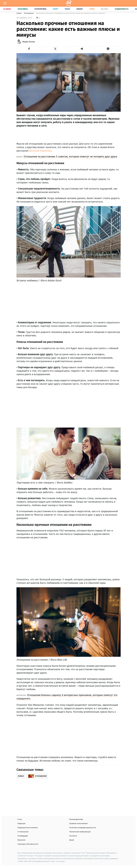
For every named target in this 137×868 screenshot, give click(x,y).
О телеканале (23, 832)
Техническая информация (80, 832)
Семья (19, 13)
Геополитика (40, 9)
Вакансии (21, 840)
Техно (67, 9)
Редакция (21, 823)
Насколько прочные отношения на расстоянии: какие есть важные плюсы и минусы (71, 13)
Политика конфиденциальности (83, 828)
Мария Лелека (29, 42)
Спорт (56, 9)
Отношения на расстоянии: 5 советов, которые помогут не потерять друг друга (70, 156)
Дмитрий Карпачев (40, 151)
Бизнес (80, 9)
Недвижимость (122, 9)
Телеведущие (23, 836)
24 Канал (7, 9)
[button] (29, 49)
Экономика (23, 9)
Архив (72, 840)
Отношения (29, 13)
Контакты (73, 836)
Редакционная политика (28, 828)
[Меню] (5, 3)
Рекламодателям (76, 819)
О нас (20, 819)
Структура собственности (28, 844)
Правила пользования (78, 823)
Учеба (92, 9)
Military (105, 9)
